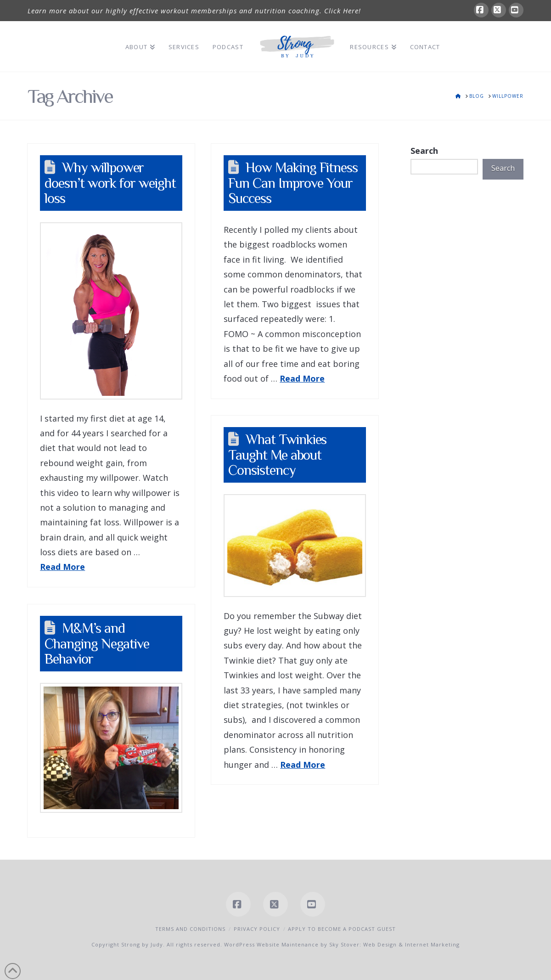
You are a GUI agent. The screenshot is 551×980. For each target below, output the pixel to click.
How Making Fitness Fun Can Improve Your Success (293, 183)
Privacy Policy (257, 929)
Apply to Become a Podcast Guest (342, 929)
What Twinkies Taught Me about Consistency (277, 455)
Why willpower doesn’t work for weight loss (110, 183)
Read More (62, 567)
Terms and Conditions (190, 929)
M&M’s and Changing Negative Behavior (97, 643)
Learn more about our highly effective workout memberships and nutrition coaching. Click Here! (194, 11)
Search (424, 151)
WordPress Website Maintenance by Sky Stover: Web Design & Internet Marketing (342, 944)
